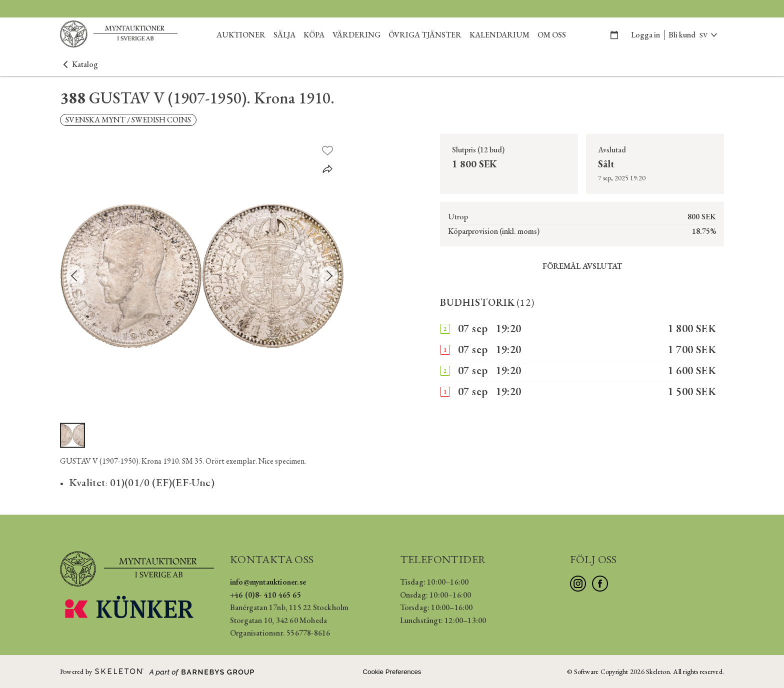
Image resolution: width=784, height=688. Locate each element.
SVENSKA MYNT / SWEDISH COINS (128, 120)
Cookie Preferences (392, 672)
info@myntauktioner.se (268, 582)
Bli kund (682, 35)
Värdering (356, 35)
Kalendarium (499, 35)
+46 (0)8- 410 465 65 (265, 595)
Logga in (645, 35)
